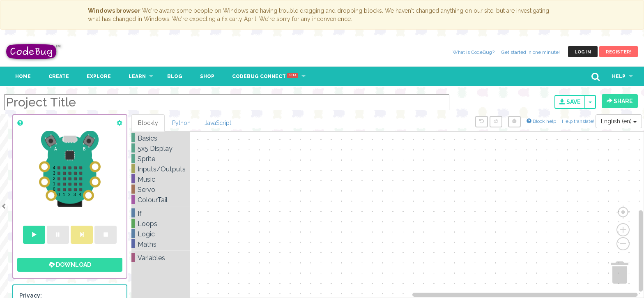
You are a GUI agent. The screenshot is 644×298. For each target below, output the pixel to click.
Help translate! (579, 121)
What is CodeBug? (474, 52)
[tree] (161, 198)
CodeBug (34, 52)
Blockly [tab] (148, 123)
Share (620, 101)
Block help (541, 121)
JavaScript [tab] (218, 123)
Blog (175, 76)
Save (570, 102)
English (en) (619, 121)
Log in (583, 52)
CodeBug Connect (265, 76)
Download (70, 265)
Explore (99, 76)
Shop (207, 76)
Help (619, 76)
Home (23, 76)
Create (59, 76)
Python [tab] (181, 123)
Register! (619, 52)
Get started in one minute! (530, 52)
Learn (137, 76)
